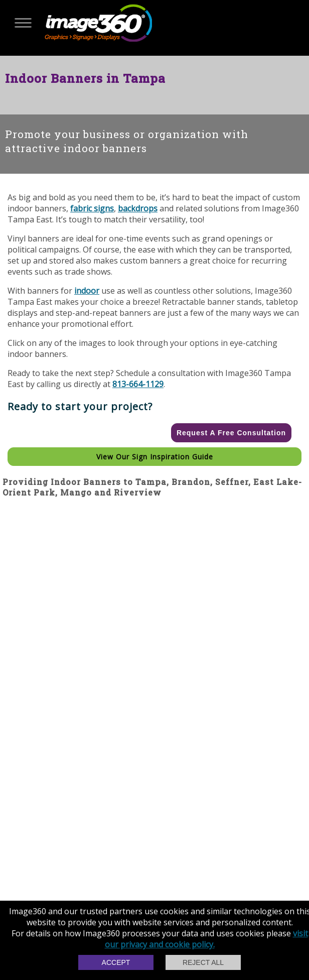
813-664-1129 (138, 384)
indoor (87, 291)
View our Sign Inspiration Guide (155, 457)
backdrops (138, 208)
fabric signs (92, 208)
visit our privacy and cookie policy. (206, 939)
